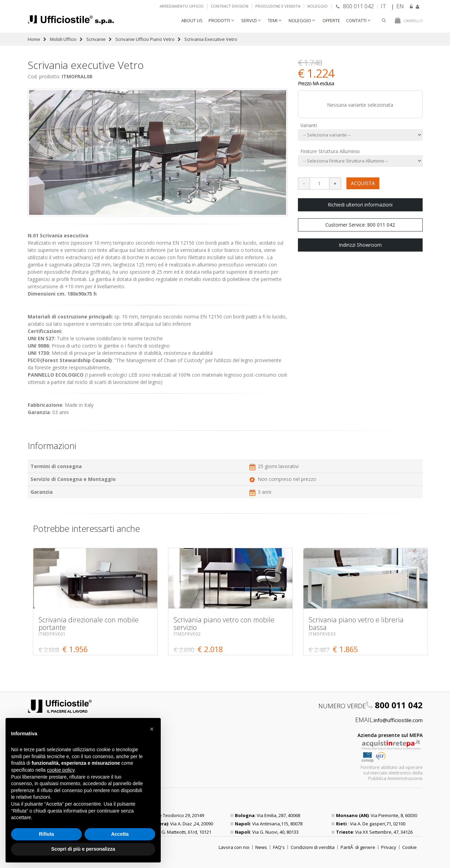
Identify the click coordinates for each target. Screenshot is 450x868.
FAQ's (279, 847)
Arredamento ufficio (182, 6)
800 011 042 (355, 6)
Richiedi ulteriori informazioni (360, 205)
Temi (273, 20)
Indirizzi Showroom (360, 245)
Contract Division (230, 6)
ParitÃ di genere (358, 847)
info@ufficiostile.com (398, 720)
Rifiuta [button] (46, 834)
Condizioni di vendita (313, 847)
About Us (192, 20)
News (261, 847)
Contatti (356, 20)
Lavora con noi (234, 847)
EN (400, 6)
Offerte (331, 20)
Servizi (249, 20)
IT (383, 6)
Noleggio (317, 6)
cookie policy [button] (61, 770)
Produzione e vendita (278, 6)
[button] (152, 729)
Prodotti (219, 20)
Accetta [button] (120, 834)
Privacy (389, 847)
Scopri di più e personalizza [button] (83, 849)
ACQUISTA (363, 183)
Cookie (409, 847)
